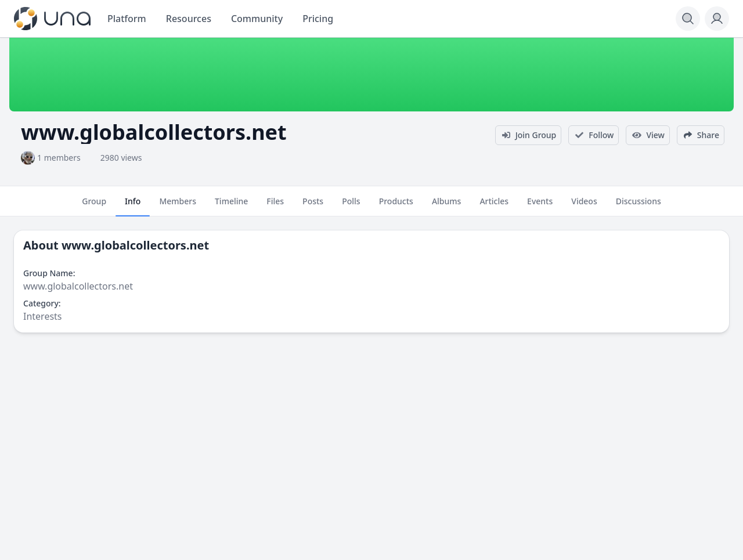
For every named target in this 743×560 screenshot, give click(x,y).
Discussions (639, 206)
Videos (584, 206)
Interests (43, 316)
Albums (446, 206)
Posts (313, 206)
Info (133, 206)
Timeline (231, 206)
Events (540, 206)
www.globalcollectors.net (135, 245)
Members (178, 206)
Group (94, 206)
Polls (351, 206)
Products (396, 206)
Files (275, 206)
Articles (494, 206)
